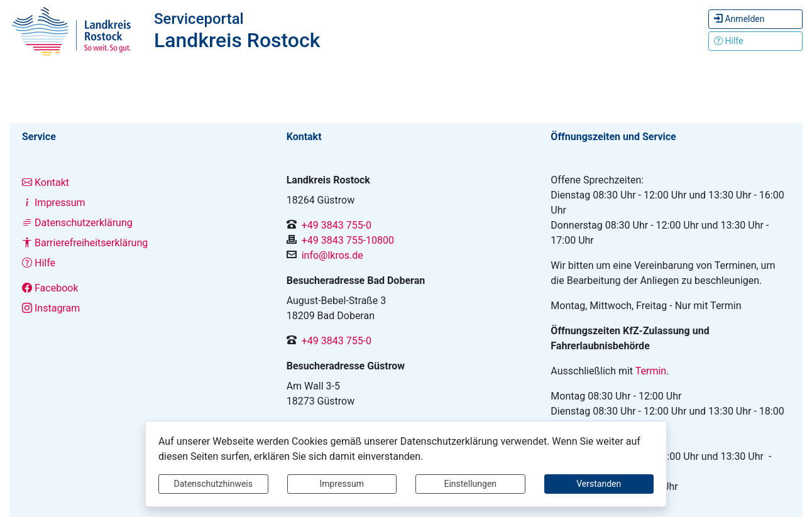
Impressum (342, 484)
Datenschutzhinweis (213, 484)
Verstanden (599, 484)
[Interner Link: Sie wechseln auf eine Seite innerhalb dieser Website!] (142, 183)
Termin (651, 371)
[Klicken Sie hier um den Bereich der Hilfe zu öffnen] (755, 41)
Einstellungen (470, 484)
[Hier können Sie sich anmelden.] (755, 19)
